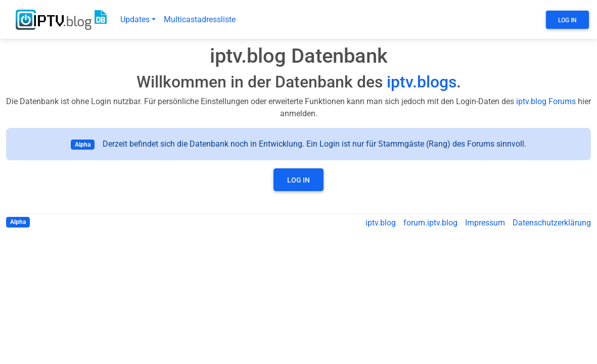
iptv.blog (381, 223)
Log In (567, 20)
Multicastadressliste (200, 19)
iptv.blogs (422, 82)
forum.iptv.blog (430, 223)
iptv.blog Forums (546, 101)
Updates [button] (135, 19)
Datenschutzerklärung (552, 223)
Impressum (485, 223)
